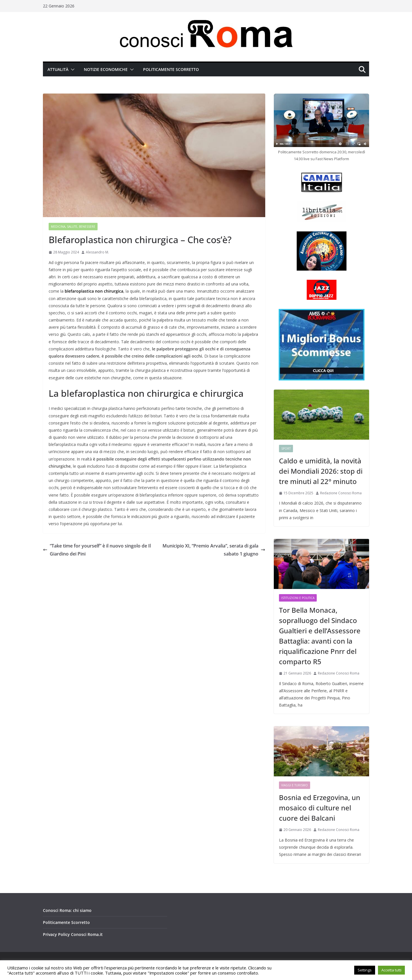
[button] (72, 70)
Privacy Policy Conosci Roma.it (73, 934)
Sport (286, 449)
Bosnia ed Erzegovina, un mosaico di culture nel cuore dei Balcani (320, 808)
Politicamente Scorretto (171, 69)
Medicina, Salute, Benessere (73, 227)
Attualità (58, 69)
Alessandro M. (97, 252)
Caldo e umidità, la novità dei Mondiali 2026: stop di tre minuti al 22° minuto (321, 471)
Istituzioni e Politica (298, 598)
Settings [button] (365, 970)
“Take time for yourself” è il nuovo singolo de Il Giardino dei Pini (97, 550)
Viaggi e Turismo (295, 785)
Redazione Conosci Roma (341, 493)
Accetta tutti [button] (391, 970)
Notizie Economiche (106, 69)
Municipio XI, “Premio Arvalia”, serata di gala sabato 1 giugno (214, 550)
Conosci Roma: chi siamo (67, 910)
